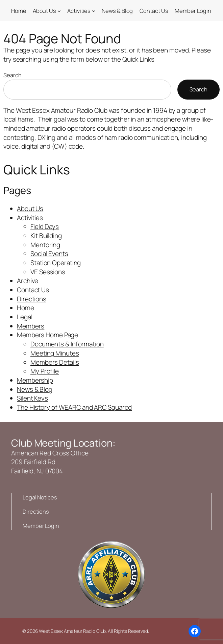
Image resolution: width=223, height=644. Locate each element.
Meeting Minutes (55, 353)
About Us (30, 209)
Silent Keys (32, 398)
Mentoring (45, 245)
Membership (35, 380)
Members (31, 326)
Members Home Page (47, 335)
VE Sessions (48, 272)
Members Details (55, 362)
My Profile (45, 371)
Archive (28, 281)
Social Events (49, 254)
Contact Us (33, 290)
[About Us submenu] (59, 11)
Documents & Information (67, 344)
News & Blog (35, 389)
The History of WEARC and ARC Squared (74, 407)
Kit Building (46, 236)
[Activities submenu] (94, 11)
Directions (32, 299)
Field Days (45, 227)
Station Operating (56, 263)
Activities (30, 218)
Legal (25, 317)
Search (12, 75)
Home (26, 308)
